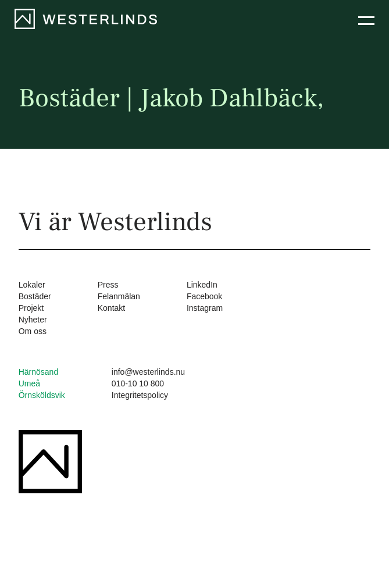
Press (108, 285)
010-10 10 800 (138, 383)
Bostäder (35, 296)
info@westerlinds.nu (148, 372)
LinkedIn (202, 285)
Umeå (29, 383)
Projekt (31, 308)
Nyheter (33, 320)
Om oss (33, 331)
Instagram (205, 308)
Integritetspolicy (140, 395)
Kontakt (111, 308)
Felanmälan (119, 296)
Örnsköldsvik (42, 395)
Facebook (204, 296)
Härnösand (39, 372)
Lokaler (32, 285)
